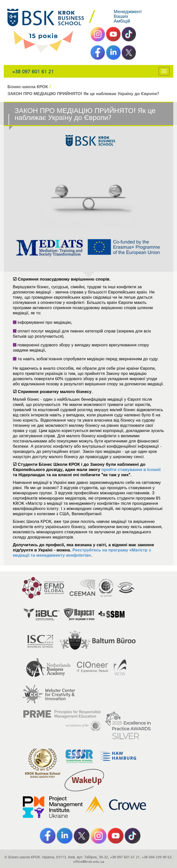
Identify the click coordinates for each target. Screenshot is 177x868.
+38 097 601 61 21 (33, 72)
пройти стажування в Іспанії (131, 470)
